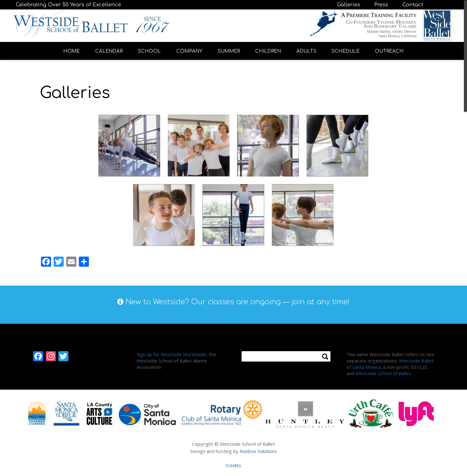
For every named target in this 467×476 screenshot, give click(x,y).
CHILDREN (268, 51)
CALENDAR (109, 51)
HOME (72, 51)
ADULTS (306, 51)
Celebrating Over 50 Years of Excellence (68, 5)
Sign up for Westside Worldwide (171, 354)
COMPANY (189, 51)
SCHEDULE (345, 51)
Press (381, 5)
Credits (233, 465)
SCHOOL (149, 51)
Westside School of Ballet (383, 373)
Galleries (349, 5)
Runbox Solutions (258, 451)
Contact (413, 5)
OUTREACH (389, 51)
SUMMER (229, 51)
